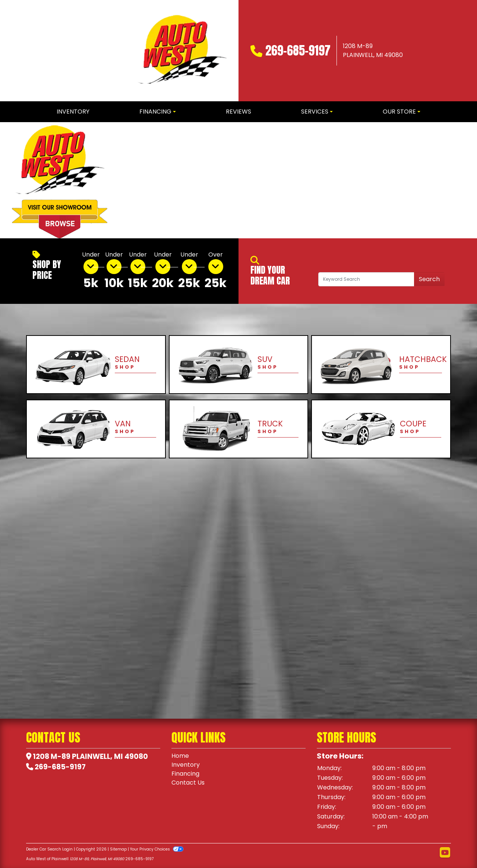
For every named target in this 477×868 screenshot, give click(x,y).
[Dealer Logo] (182, 51)
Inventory (186, 765)
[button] (126, 180)
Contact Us (188, 783)
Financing (185, 774)
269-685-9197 (298, 50)
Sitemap (118, 849)
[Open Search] (366, 279)
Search (429, 279)
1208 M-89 (52, 756)
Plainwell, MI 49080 (110, 756)
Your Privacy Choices (157, 849)
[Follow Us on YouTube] (445, 853)
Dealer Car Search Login (49, 849)
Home (180, 756)
